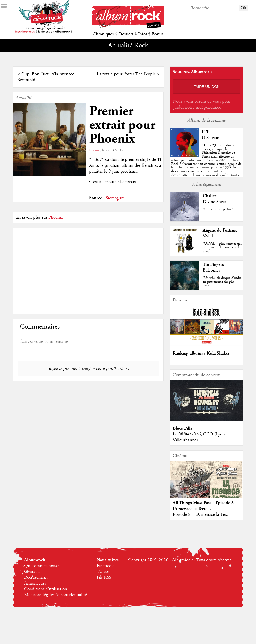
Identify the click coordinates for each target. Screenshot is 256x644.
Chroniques (103, 34)
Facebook (105, 566)
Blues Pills (182, 428)
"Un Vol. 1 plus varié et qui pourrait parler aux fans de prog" (222, 247)
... (175, 359)
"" (206, 164)
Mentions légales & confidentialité (56, 595)
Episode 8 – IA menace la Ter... (201, 515)
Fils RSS (104, 577)
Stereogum (115, 198)
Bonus (158, 34)
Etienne (95, 150)
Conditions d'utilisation (46, 589)
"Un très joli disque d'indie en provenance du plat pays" (222, 282)
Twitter (103, 572)
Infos (143, 34)
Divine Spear (214, 202)
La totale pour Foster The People (126, 74)
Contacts (32, 572)
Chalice (210, 196)
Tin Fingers (213, 264)
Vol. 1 (208, 236)
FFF (205, 132)
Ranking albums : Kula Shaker (201, 353)
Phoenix (56, 217)
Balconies (211, 270)
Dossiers (126, 34)
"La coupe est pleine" (218, 209)
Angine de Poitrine (220, 230)
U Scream (211, 138)
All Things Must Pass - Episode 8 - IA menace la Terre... (205, 506)
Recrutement (36, 577)
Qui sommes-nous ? (42, 566)
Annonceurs (35, 583)
